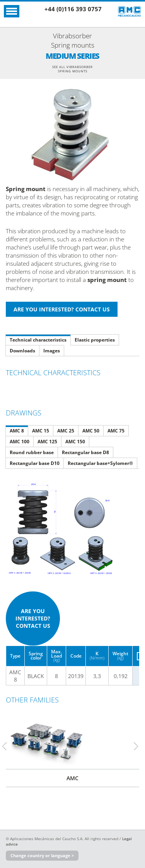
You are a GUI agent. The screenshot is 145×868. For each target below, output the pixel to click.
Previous (8, 746)
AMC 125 (47, 442)
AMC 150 (75, 442)
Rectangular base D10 (35, 463)
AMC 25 (66, 431)
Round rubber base (32, 452)
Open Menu (12, 11)
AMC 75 (116, 431)
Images (52, 351)
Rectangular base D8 (85, 452)
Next (139, 746)
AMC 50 (91, 431)
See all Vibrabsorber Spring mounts (72, 69)
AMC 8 (17, 431)
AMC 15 (41, 431)
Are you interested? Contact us (33, 618)
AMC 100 (20, 442)
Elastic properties (95, 340)
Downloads (22, 351)
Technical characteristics (38, 340)
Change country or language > (42, 855)
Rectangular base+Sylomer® (100, 463)
